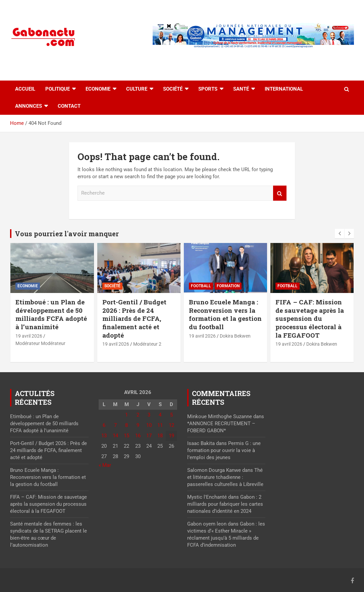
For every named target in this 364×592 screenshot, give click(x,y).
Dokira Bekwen (235, 336)
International (284, 89)
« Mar (105, 465)
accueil (25, 89)
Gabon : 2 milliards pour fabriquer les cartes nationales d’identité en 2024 (225, 504)
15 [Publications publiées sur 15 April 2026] (126, 436)
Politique (58, 89)
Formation (228, 286)
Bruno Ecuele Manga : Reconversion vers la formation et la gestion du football (225, 314)
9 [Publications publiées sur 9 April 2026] (138, 425)
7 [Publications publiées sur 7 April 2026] (115, 425)
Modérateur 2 (147, 344)
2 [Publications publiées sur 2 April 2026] (138, 415)
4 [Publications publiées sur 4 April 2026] (160, 415)
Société (173, 89)
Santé (241, 89)
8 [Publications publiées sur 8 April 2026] (126, 425)
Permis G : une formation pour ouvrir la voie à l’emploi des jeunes (224, 450)
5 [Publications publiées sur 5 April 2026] (171, 415)
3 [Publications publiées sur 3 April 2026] (149, 415)
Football (201, 286)
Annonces (29, 106)
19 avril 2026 (29, 336)
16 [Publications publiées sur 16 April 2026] (138, 436)
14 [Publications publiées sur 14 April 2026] (115, 436)
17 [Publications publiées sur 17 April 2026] (149, 436)
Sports (208, 89)
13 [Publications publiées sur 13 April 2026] (104, 436)
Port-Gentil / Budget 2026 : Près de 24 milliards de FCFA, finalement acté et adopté (134, 318)
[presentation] (340, 234)
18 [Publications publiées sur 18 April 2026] (160, 436)
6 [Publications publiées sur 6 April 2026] (104, 425)
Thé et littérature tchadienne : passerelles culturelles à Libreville (225, 477)
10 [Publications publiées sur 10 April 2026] (149, 425)
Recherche (280, 193)
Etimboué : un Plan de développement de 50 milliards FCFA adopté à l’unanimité (51, 314)
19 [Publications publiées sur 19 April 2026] (171, 436)
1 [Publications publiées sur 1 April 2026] (126, 415)
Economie (98, 89)
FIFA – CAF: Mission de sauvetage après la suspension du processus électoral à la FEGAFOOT (310, 318)
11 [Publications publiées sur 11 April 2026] (160, 425)
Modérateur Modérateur (40, 343)
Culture (137, 89)
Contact (69, 106)
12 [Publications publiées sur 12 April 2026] (171, 425)
